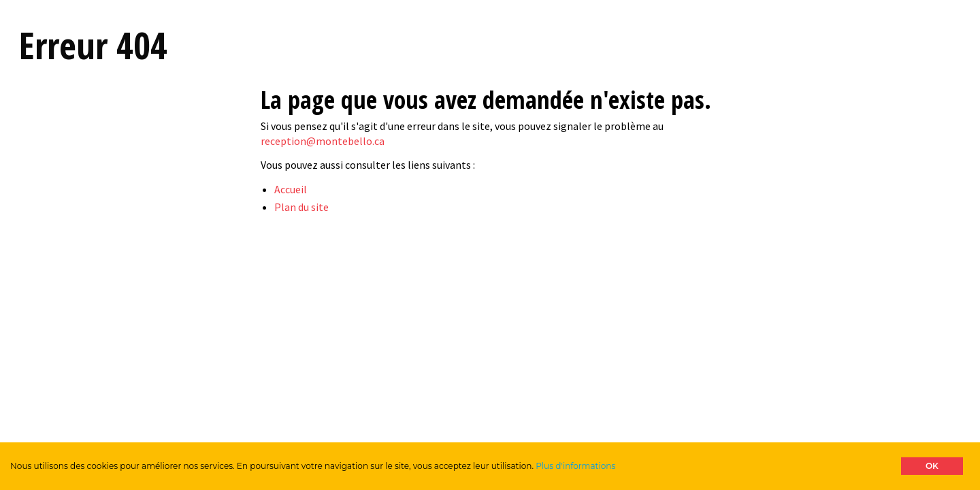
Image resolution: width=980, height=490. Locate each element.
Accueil (291, 189)
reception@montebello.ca (323, 141)
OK (932, 466)
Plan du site (301, 207)
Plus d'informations (575, 466)
